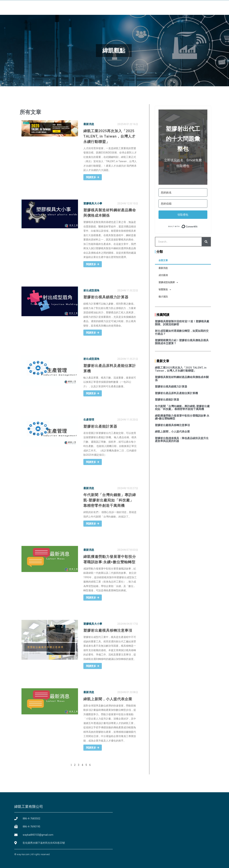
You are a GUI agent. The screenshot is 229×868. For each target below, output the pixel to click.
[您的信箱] (183, 204)
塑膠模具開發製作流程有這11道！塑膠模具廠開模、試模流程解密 (182, 323)
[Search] (206, 242)
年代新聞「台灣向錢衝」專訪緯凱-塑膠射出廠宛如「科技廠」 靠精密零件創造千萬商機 (110, 500)
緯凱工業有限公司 (29, 807)
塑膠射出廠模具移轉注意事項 (108, 630)
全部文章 (163, 260)
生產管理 (89, 420)
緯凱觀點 (140, 7)
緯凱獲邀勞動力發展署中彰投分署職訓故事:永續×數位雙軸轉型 (182, 417)
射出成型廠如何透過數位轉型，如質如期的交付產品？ (182, 332)
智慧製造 (165, 290)
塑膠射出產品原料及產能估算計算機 (176, 393)
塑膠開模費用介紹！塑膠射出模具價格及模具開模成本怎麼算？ (182, 342)
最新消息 (89, 124)
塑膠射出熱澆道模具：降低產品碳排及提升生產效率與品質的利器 (182, 440)
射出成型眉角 (91, 290)
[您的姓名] (183, 192)
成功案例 (163, 275)
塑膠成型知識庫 (168, 283)
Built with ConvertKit (198, 226)
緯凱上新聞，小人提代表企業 (108, 699)
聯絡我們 (176, 7)
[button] (213, 7)
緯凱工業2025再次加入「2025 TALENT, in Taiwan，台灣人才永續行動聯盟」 (109, 136)
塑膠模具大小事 (93, 203)
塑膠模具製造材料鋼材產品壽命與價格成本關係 (182, 379)
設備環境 (105, 7)
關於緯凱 (87, 7)
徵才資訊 (163, 297)
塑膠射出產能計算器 (100, 426)
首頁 (72, 7)
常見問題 (158, 7)
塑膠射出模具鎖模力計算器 (106, 297)
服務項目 (123, 7)
